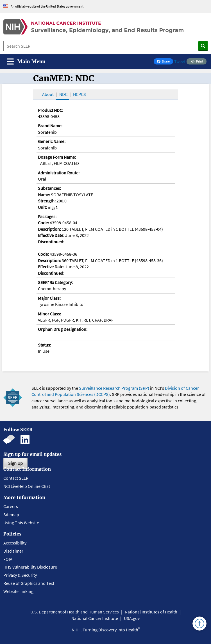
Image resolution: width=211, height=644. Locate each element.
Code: (43, 223)
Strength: (47, 201)
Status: (45, 345)
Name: (44, 195)
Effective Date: (51, 235)
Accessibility (15, 543)
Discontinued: (51, 242)
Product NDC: (51, 110)
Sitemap (11, 514)
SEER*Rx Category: (55, 282)
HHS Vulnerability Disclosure (30, 567)
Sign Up (15, 463)
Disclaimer (13, 551)
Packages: (47, 216)
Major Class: (49, 298)
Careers (11, 506)
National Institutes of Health (151, 612)
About (48, 94)
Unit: (42, 207)
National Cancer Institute (95, 618)
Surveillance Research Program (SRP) (114, 388)
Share (165, 62)
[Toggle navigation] (26, 62)
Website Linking (18, 591)
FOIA (8, 559)
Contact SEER (16, 478)
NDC (63, 94)
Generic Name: (52, 141)
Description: (49, 229)
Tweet (180, 61)
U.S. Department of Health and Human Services (75, 612)
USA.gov (132, 618)
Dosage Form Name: (57, 157)
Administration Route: (59, 173)
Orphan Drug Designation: (63, 329)
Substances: (49, 188)
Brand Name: (50, 126)
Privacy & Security (20, 575)
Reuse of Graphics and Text (29, 583)
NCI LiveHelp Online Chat (27, 486)
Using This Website (21, 523)
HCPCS (80, 94)
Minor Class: (49, 314)
